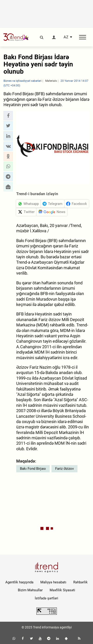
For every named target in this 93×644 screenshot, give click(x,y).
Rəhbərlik (80, 582)
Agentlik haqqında (19, 582)
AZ (66, 37)
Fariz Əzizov (64, 469)
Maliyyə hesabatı (53, 582)
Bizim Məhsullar (30, 590)
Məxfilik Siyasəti (62, 590)
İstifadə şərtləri (46, 598)
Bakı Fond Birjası (33, 469)
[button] (8, 116)
